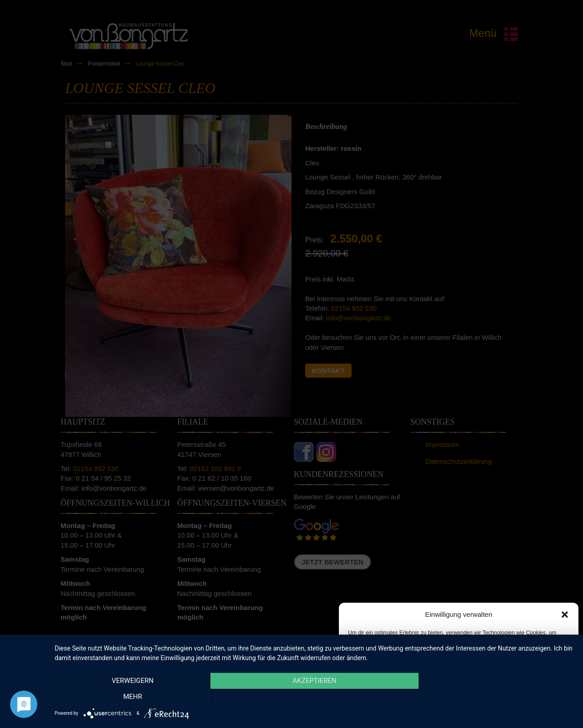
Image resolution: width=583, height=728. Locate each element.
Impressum (510, 712)
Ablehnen (452, 691)
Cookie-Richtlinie (414, 712)
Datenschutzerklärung (466, 712)
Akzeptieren (381, 691)
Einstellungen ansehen (530, 691)
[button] (565, 615)
